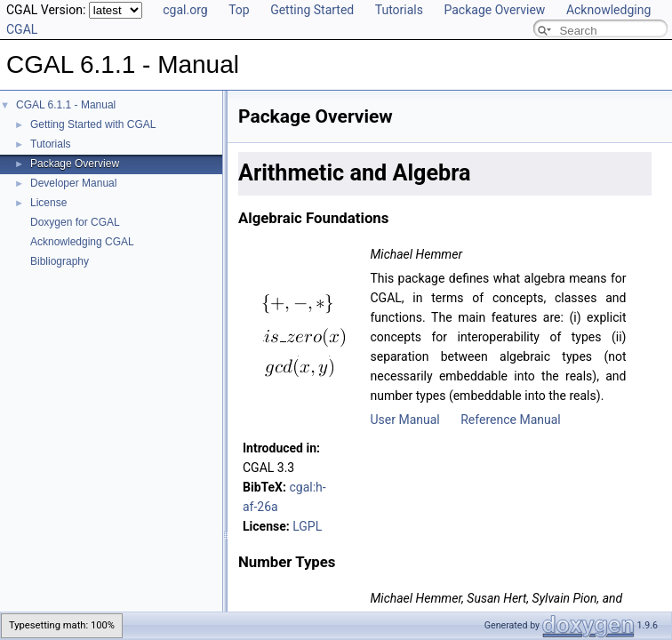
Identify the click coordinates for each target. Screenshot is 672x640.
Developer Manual (73, 183)
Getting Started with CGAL (93, 124)
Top (239, 10)
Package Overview (494, 10)
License (48, 203)
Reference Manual (510, 420)
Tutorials (399, 10)
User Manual (404, 420)
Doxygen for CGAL (75, 222)
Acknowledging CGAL (82, 242)
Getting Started (312, 10)
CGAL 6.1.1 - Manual (66, 105)
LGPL (307, 526)
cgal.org (185, 10)
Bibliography (60, 261)
